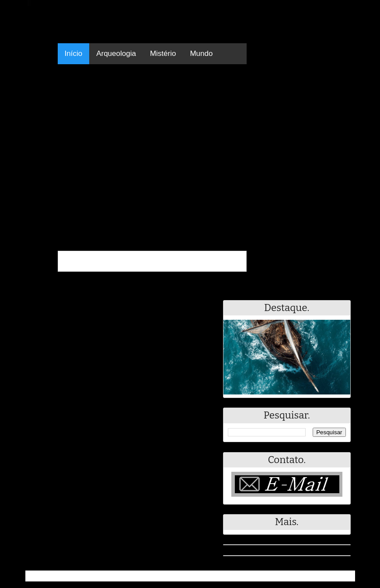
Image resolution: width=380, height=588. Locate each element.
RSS (344, 576)
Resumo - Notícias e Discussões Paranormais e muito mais (123, 576)
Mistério (163, 54)
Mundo (201, 54)
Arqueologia (116, 54)
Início (74, 54)
